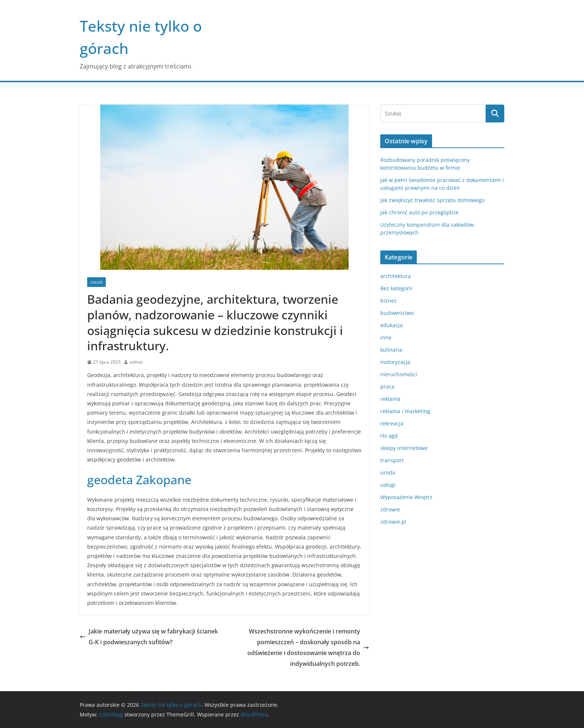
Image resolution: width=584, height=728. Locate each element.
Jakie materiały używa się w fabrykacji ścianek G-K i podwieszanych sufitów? (149, 637)
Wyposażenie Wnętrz (406, 497)
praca (387, 387)
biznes (388, 301)
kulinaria (391, 350)
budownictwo (397, 313)
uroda (388, 472)
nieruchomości (399, 374)
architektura (396, 276)
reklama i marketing (405, 411)
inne (386, 337)
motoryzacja (395, 362)
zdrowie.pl (393, 522)
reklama (390, 399)
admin (136, 362)
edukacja (391, 325)
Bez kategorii (396, 288)
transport (392, 460)
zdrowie (390, 509)
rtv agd (389, 436)
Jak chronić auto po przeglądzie (419, 212)
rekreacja (392, 423)
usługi (96, 282)
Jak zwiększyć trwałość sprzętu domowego (432, 200)
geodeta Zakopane (139, 480)
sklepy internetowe (404, 448)
